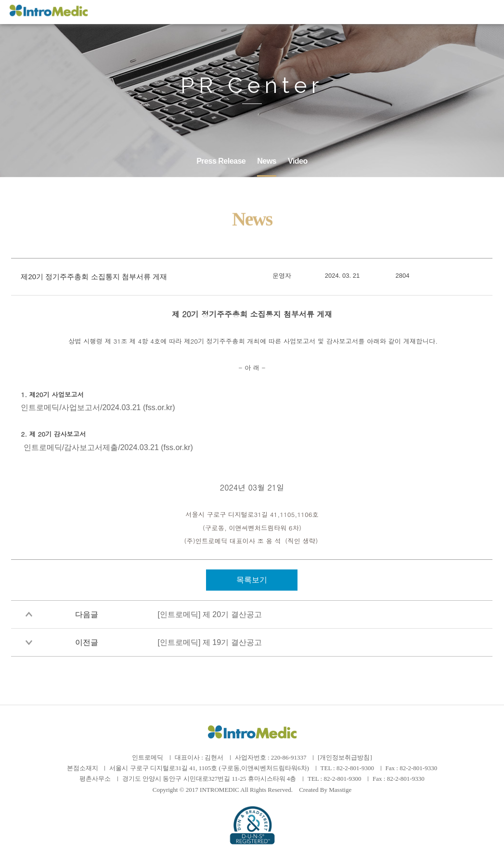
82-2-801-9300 (355, 768)
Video (298, 161)
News (267, 161)
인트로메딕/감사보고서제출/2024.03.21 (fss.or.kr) (108, 447)
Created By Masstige (325, 790)
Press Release (221, 161)
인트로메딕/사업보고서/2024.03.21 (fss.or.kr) (98, 407)
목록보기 (252, 580)
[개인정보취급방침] (345, 757)
